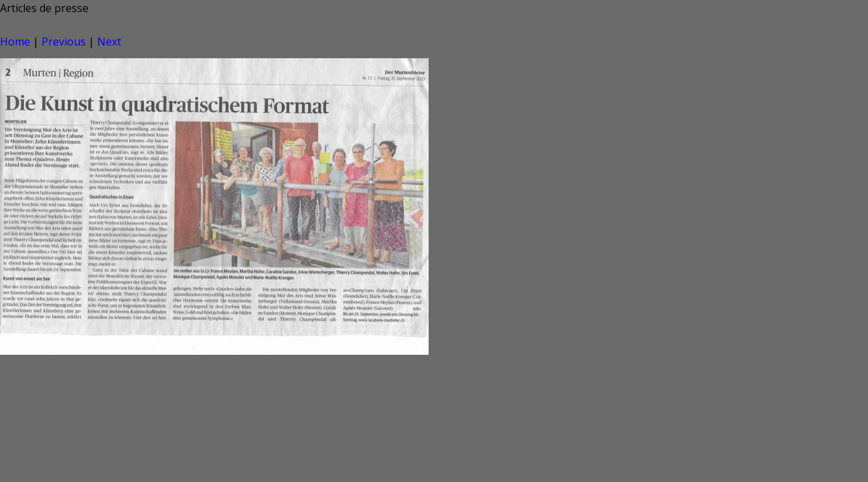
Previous (64, 42)
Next (109, 42)
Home (15, 42)
